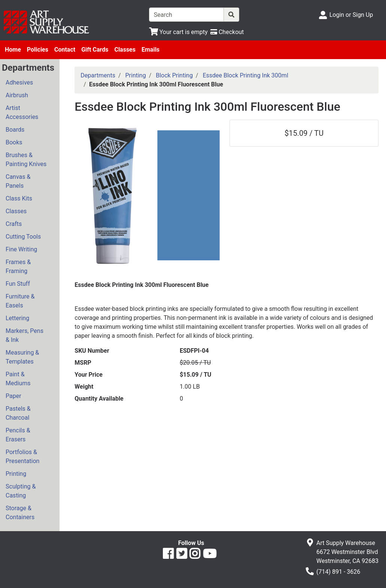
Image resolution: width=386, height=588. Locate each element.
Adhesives (19, 82)
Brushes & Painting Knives (26, 160)
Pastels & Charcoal (18, 413)
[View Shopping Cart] (178, 32)
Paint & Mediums (18, 379)
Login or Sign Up (351, 15)
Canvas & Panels (18, 181)
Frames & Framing (18, 267)
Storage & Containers (20, 513)
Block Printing (174, 75)
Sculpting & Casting (21, 491)
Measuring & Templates (22, 357)
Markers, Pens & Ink (25, 335)
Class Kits (19, 198)
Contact (65, 50)
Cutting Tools (23, 237)
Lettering (17, 318)
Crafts (14, 224)
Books (14, 142)
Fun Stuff (18, 284)
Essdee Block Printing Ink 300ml (245, 75)
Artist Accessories (22, 112)
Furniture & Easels (20, 301)
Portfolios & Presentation (22, 457)
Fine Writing (21, 249)
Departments (98, 75)
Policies (38, 50)
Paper (13, 396)
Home (13, 50)
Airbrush (17, 95)
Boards (15, 130)
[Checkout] (227, 32)
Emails (151, 50)
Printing (16, 474)
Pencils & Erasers (18, 435)
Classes (125, 50)
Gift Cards (95, 50)
